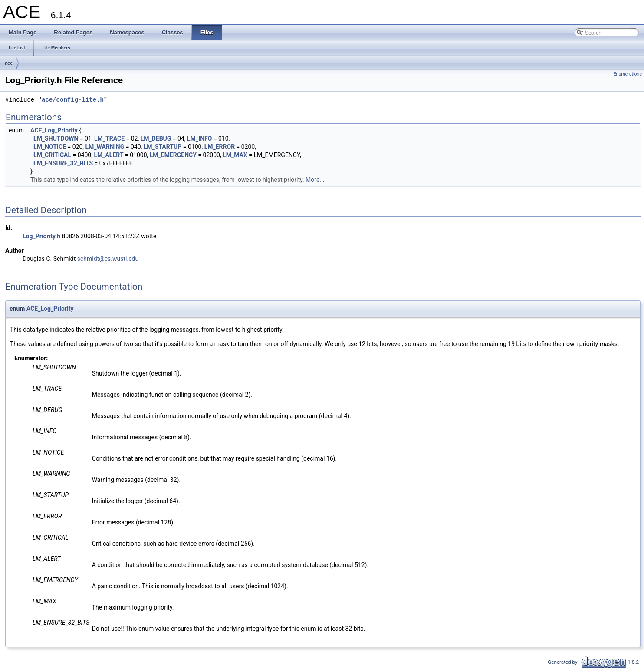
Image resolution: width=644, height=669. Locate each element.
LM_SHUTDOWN (56, 138)
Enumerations (628, 74)
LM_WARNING (105, 147)
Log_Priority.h (41, 236)
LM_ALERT (108, 155)
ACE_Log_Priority (54, 130)
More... (315, 180)
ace (9, 63)
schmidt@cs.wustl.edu (108, 259)
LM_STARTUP (163, 147)
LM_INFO (199, 138)
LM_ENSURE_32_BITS (63, 163)
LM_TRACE (109, 138)
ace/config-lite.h (73, 100)
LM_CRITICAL (52, 155)
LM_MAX (235, 155)
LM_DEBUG (156, 138)
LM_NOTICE (50, 147)
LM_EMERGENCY (173, 155)
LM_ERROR (220, 147)
